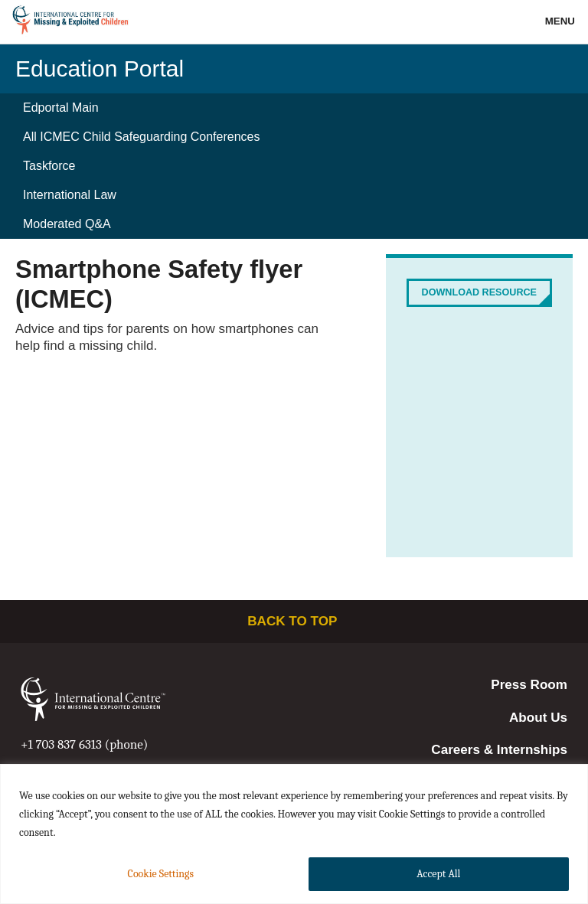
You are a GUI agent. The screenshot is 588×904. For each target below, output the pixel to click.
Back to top (294, 621)
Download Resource (479, 292)
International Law (70, 195)
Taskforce (49, 166)
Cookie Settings (161, 874)
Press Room (529, 685)
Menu (562, 21)
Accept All (438, 874)
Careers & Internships (499, 750)
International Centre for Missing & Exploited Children (71, 22)
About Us (538, 718)
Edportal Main (61, 108)
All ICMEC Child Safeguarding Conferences (141, 137)
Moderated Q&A (67, 224)
